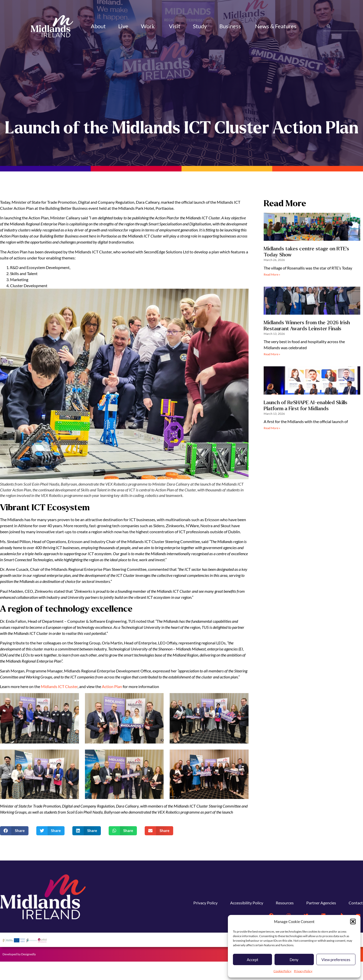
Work (149, 26)
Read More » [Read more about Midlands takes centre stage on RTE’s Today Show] (272, 293)
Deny (294, 960)
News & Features (277, 26)
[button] (353, 922)
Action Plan (112, 705)
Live (123, 26)
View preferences (336, 960)
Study (200, 26)
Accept (253, 960)
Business (231, 26)
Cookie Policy (282, 971)
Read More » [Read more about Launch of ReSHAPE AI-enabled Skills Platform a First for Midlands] (272, 446)
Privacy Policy (303, 971)
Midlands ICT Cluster (59, 705)
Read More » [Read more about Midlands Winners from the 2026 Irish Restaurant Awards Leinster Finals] (272, 373)
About (98, 26)
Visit (175, 26)
